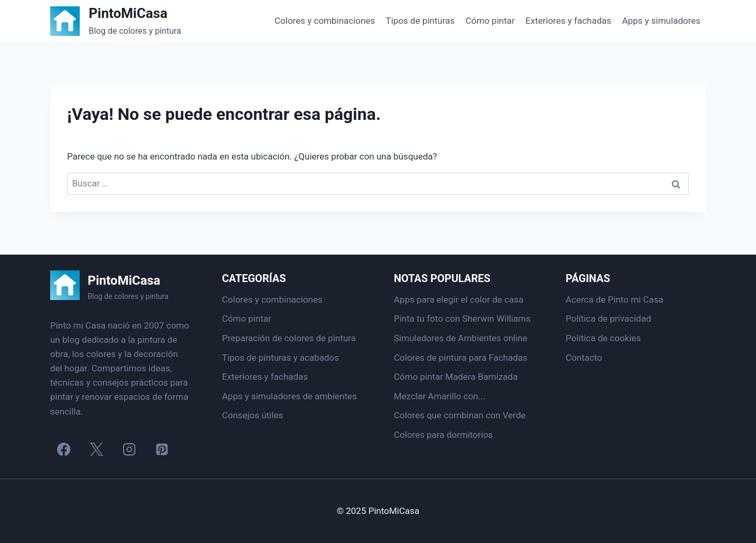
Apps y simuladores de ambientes (290, 396)
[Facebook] (64, 449)
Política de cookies (603, 338)
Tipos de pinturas (420, 21)
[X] (96, 449)
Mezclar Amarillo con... (440, 396)
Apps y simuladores (661, 21)
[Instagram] (129, 449)
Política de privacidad (609, 319)
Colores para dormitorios (443, 435)
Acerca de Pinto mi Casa (615, 299)
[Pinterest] (162, 449)
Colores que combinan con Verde (460, 415)
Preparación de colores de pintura (289, 338)
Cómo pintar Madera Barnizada (456, 377)
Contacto (584, 358)
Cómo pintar (490, 21)
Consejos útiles (253, 415)
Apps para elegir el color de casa (459, 299)
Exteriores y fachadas (568, 21)
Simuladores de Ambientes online (461, 338)
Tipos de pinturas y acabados (281, 358)
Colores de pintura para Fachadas (461, 358)
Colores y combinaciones (325, 21)
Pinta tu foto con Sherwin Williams (462, 319)
